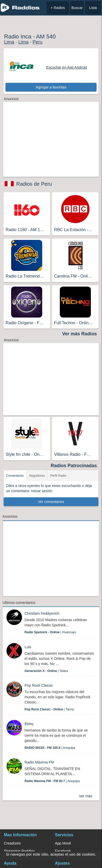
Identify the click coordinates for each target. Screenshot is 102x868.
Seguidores (37, 476)
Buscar (77, 8)
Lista (93, 8)
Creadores (12, 843)
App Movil (63, 843)
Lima (9, 42)
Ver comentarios (51, 502)
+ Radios (58, 8)
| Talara (46, 671)
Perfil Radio (58, 476)
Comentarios (15, 476)
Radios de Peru (34, 184)
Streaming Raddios (19, 851)
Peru (38, 42)
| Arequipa (50, 748)
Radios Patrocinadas (74, 466)
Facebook (63, 851)
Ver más (86, 796)
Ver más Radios (79, 334)
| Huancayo (50, 632)
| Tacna (49, 709)
